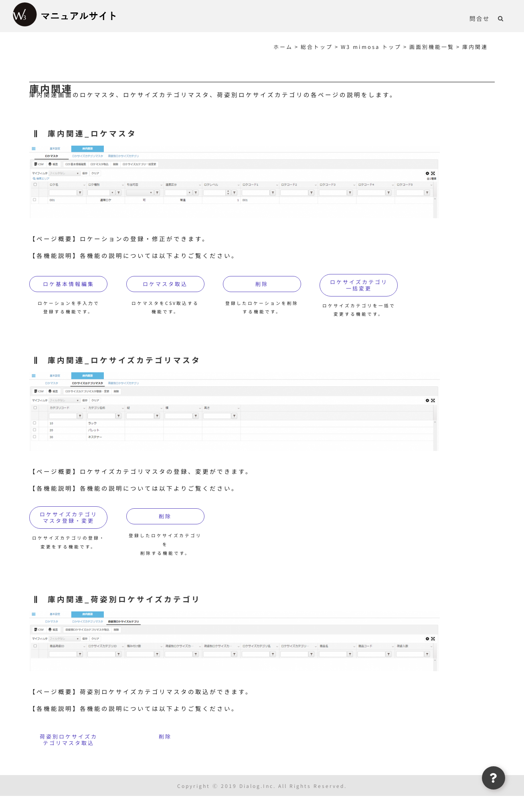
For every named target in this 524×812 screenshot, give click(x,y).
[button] (501, 18)
